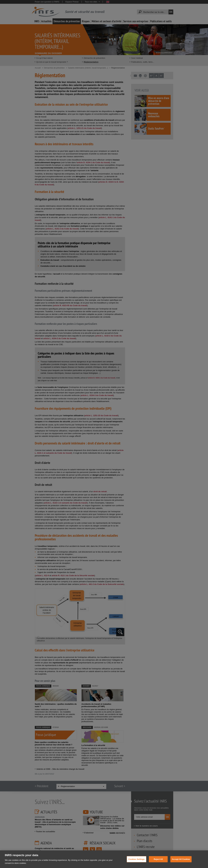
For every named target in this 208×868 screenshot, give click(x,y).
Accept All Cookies (181, 862)
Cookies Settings (137, 862)
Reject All (158, 862)
